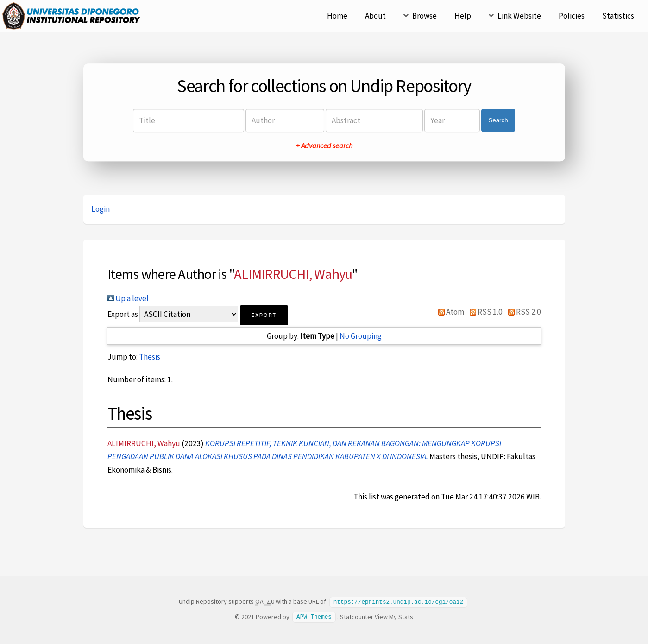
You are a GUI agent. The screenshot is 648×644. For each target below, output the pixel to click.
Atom (450, 312)
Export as (123, 314)
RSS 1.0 (484, 312)
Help (463, 16)
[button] (264, 315)
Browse (425, 16)
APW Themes (314, 616)
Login (101, 209)
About (375, 16)
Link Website (519, 16)
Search (498, 120)
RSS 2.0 (522, 312)
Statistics (618, 16)
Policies (572, 16)
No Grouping (361, 336)
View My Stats (394, 616)
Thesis (150, 357)
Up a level (128, 298)
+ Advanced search (324, 145)
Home (337, 16)
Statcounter (357, 616)
